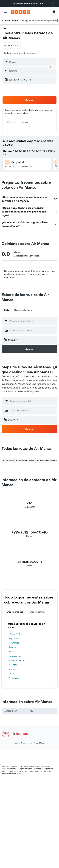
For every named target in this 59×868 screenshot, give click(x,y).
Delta (11, 674)
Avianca (12, 647)
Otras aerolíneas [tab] (16, 612)
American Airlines (17, 660)
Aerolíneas (28, 743)
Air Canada (14, 678)
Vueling (12, 669)
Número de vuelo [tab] (23, 310)
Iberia (11, 652)
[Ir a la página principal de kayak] (21, 12)
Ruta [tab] (7, 310)
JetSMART (14, 643)
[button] (53, 3)
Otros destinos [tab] (38, 612)
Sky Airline (14, 638)
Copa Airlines (15, 656)
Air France (14, 665)
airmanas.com (30, 561)
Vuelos (17, 743)
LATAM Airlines (16, 634)
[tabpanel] (29, 650)
